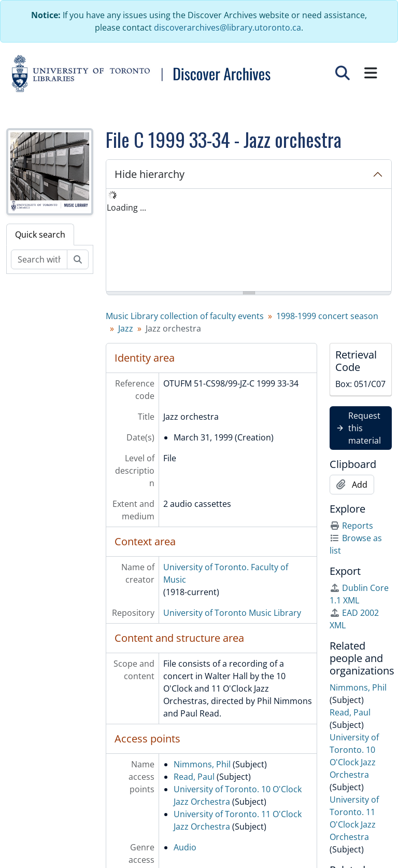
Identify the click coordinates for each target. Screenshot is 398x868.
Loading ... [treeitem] (126, 208)
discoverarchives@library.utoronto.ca (228, 27)
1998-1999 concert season (327, 316)
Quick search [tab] (40, 235)
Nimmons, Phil (202, 764)
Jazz (126, 328)
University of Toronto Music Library (232, 613)
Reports (351, 526)
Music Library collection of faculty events (185, 316)
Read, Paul (194, 777)
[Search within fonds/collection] (39, 259)
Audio (185, 847)
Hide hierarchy (150, 174)
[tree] (249, 241)
